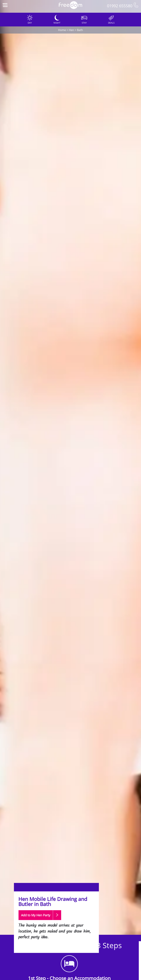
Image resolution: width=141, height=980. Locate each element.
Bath (80, 30)
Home (62, 30)
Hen (71, 30)
